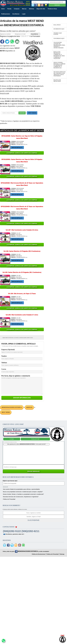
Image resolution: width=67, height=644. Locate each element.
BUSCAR (57, 5)
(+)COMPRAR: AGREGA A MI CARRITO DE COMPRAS (22, 153)
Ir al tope (12, 439)
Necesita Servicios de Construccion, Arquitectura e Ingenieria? (21, 497)
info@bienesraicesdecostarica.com (20, 89)
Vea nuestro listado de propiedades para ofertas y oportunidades (21, 489)
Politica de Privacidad (9, 499)
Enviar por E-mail (35, 439)
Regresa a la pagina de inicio (10, 36)
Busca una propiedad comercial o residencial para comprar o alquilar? (23, 492)
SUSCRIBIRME (33, 520)
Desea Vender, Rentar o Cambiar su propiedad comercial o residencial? (23, 494)
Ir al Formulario (35, 36)
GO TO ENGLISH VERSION (28, 3)
